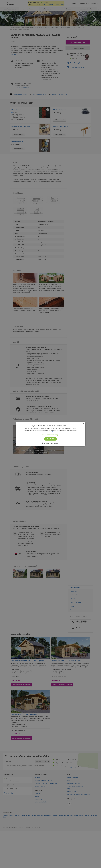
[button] (50, 435)
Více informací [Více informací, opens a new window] (52, 432)
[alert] (50, 434)
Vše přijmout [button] (50, 439)
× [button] (83, 424)
